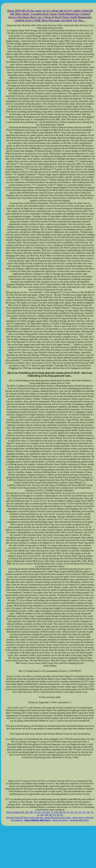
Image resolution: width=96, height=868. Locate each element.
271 (54, 815)
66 (64, 812)
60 (80, 812)
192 (88, 812)
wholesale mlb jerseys (79, 820)
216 (76, 812)
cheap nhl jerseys (60, 820)
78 (35, 812)
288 (31, 812)
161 (39, 812)
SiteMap (16, 812)
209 (22, 812)
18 (67, 812)
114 (84, 812)
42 (61, 815)
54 (92, 812)
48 (50, 815)
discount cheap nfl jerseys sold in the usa (24, 818)
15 (38, 815)
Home (9, 812)
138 (56, 812)
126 (71, 812)
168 (46, 815)
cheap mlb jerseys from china (58, 818)
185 (27, 812)
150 (43, 812)
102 (42, 815)
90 (58, 815)
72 (52, 812)
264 (48, 812)
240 (60, 812)
